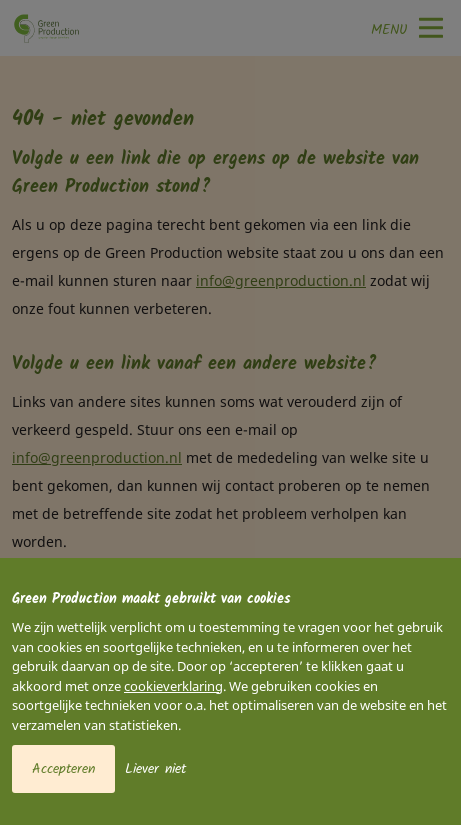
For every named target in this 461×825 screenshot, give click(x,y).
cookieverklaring (173, 686)
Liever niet (155, 769)
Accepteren (63, 769)
